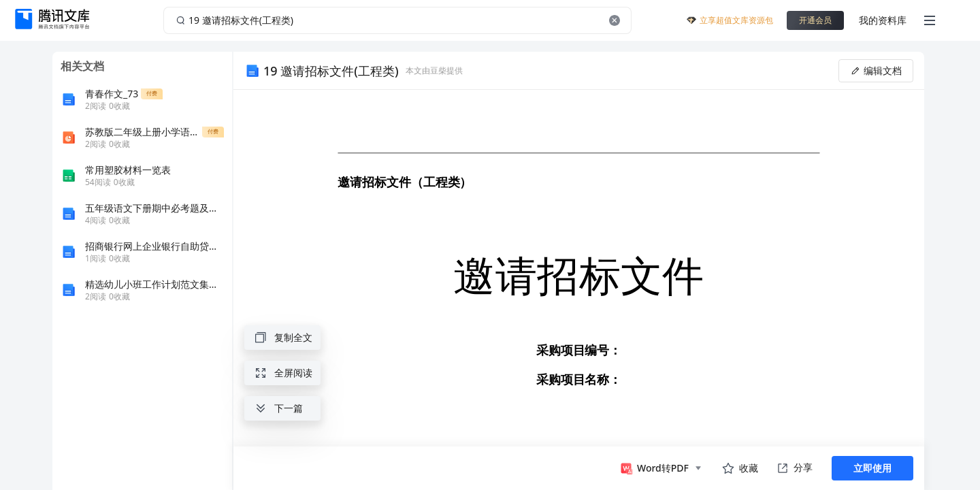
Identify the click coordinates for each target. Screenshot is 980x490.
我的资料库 (883, 20)
